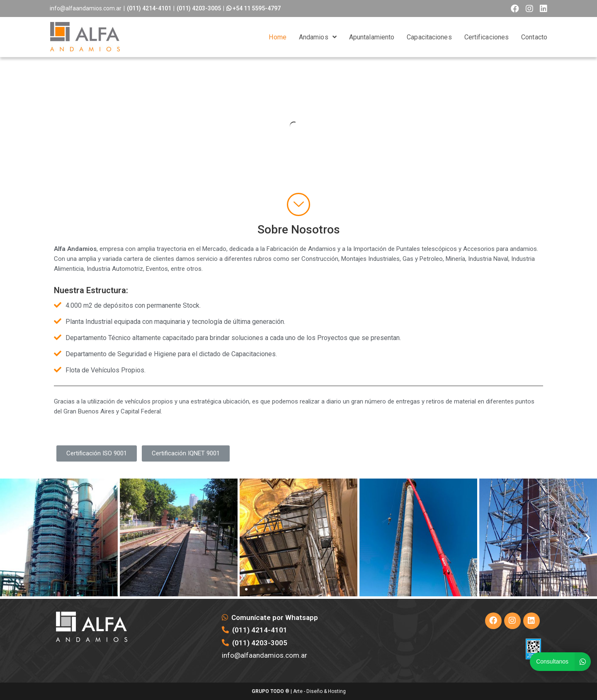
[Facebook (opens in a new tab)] (515, 9)
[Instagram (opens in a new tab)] (529, 9)
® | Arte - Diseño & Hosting (299, 691)
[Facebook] (493, 621)
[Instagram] (512, 621)
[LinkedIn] (531, 621)
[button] (97, 453)
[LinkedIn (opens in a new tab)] (542, 9)
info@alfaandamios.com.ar (86, 8)
